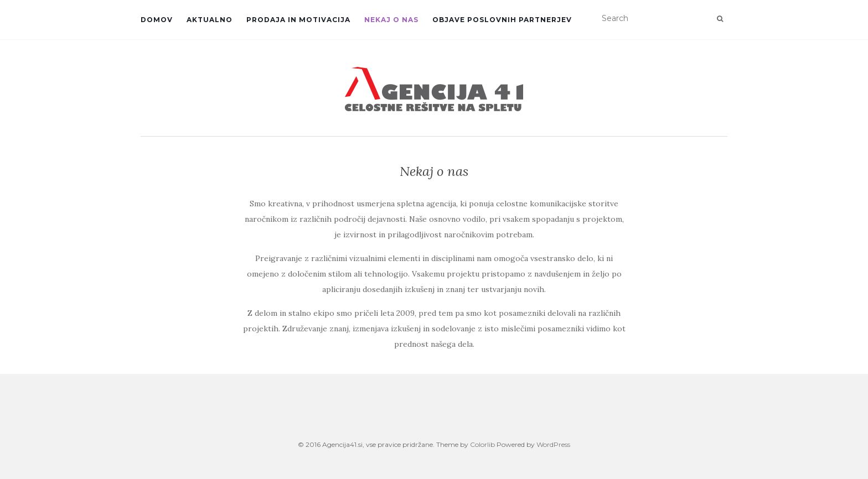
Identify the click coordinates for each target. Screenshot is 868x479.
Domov (157, 20)
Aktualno (210, 20)
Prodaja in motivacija (298, 20)
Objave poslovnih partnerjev (502, 20)
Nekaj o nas (391, 20)
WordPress (553, 444)
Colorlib (482, 444)
